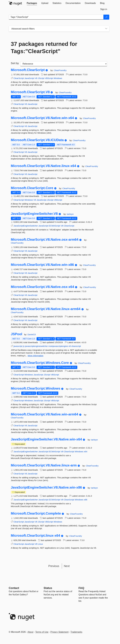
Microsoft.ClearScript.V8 (30, 92)
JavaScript (29, 78)
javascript (18, 346)
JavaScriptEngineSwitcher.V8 (34, 214)
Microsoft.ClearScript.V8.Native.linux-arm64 (46, 309)
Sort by (15, 63)
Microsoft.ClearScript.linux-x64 (36, 536)
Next (67, 566)
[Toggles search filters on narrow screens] (106, 29)
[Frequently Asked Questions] (81, 588)
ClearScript (19, 78)
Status (48, 588)
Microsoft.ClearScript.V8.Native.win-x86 (42, 265)
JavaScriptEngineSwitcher (26, 226)
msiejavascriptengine (58, 346)
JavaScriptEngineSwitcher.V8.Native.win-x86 (46, 487)
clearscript (76, 346)
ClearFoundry (60, 70)
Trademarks (76, 632)
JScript (41, 78)
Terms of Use (42, 632)
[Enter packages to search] (56, 17)
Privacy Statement (59, 632)
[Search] (106, 17)
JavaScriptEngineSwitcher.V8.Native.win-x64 (46, 439)
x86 (86, 500)
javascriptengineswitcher (36, 346)
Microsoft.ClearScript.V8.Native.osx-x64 (43, 287)
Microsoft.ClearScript (28, 70)
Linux (40, 544)
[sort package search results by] (64, 64)
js (24, 346)
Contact (14, 588)
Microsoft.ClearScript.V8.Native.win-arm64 (45, 414)
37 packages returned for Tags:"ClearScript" (44, 48)
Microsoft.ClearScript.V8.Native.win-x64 (42, 118)
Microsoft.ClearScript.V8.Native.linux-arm (44, 465)
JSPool (17, 334)
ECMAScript (54, 226)
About (30, 632)
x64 (86, 452)
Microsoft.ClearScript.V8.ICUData (37, 140)
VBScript (49, 78)
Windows (58, 78)
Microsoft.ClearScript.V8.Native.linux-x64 (44, 166)
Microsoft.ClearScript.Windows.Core (40, 363)
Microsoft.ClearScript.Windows (36, 388)
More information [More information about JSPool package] (36, 356)
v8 (70, 346)
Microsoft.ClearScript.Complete (36, 513)
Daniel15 (32, 334)
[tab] (32, 3)
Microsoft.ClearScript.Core (32, 188)
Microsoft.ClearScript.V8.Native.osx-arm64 (45, 240)
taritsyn (70, 214)
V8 (36, 78)
